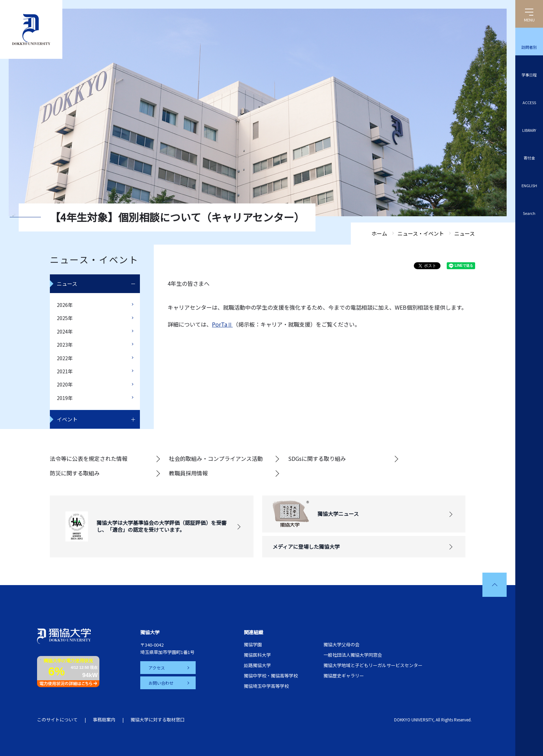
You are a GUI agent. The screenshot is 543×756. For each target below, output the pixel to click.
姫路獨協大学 (257, 665)
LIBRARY (529, 130)
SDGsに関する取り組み (317, 458)
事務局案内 (104, 719)
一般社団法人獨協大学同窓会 (353, 655)
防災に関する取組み (75, 473)
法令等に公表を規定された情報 (89, 458)
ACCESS (529, 102)
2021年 (65, 371)
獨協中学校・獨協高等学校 (271, 676)
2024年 (65, 331)
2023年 (65, 345)
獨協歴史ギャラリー (344, 676)
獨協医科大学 (257, 655)
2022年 (65, 358)
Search (529, 213)
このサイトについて (57, 719)
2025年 (65, 318)
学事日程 (529, 75)
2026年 (65, 305)
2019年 (65, 398)
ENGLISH (529, 185)
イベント (67, 419)
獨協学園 (253, 644)
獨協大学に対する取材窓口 (158, 719)
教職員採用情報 (188, 473)
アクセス (157, 668)
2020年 (65, 384)
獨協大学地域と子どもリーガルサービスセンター (373, 665)
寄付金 (529, 158)
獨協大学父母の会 (341, 644)
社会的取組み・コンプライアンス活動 (216, 458)
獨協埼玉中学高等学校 (266, 686)
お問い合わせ (161, 683)
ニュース (67, 284)
